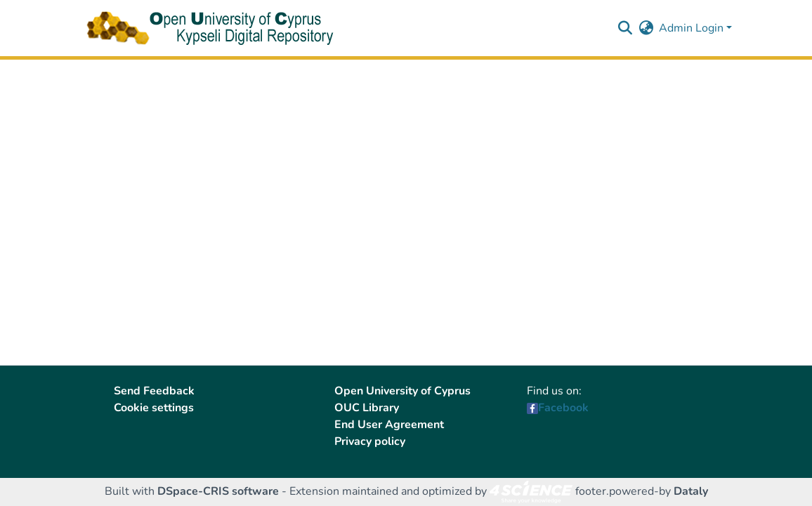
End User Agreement (389, 425)
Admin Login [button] (693, 28)
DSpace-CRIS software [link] (218, 491)
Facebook (563, 408)
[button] (625, 28)
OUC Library (367, 408)
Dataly (691, 491)
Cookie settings (154, 408)
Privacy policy (370, 441)
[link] (531, 491)
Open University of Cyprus (402, 391)
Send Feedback (154, 391)
